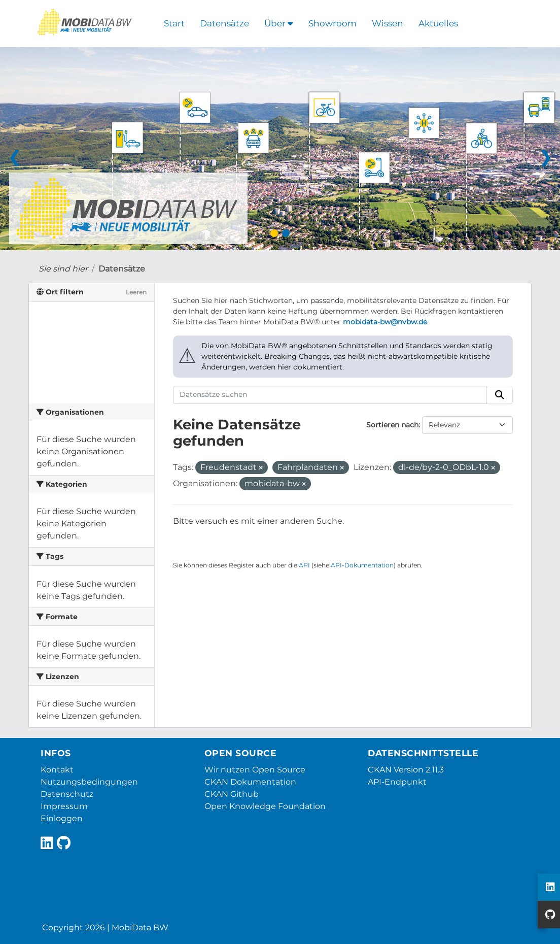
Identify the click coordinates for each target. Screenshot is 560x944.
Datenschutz (67, 794)
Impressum (64, 806)
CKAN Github (232, 794)
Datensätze (224, 23)
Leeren (136, 292)
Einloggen (62, 818)
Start (174, 23)
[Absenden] (500, 395)
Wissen (388, 23)
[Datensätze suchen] (330, 395)
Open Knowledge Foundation (265, 806)
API (304, 565)
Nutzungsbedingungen (89, 782)
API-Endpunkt (397, 782)
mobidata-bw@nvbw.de (385, 322)
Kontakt (57, 770)
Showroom (332, 23)
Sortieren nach (392, 425)
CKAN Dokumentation (250, 782)
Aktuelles (438, 23)
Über (279, 23)
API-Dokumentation (362, 565)
